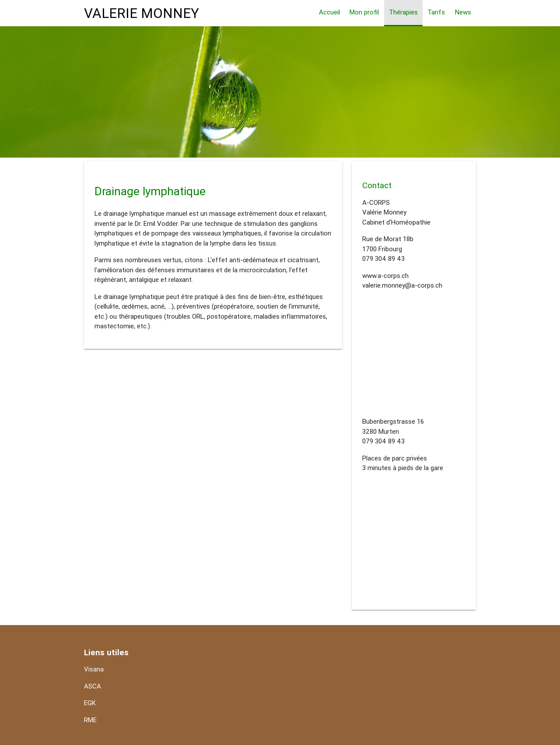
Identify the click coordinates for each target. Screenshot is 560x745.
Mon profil (364, 12)
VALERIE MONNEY (142, 13)
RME (90, 720)
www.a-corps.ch (385, 276)
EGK (90, 703)
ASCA (93, 686)
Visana (94, 669)
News (463, 12)
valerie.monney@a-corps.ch (402, 285)
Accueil (329, 12)
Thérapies (403, 12)
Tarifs (436, 12)
